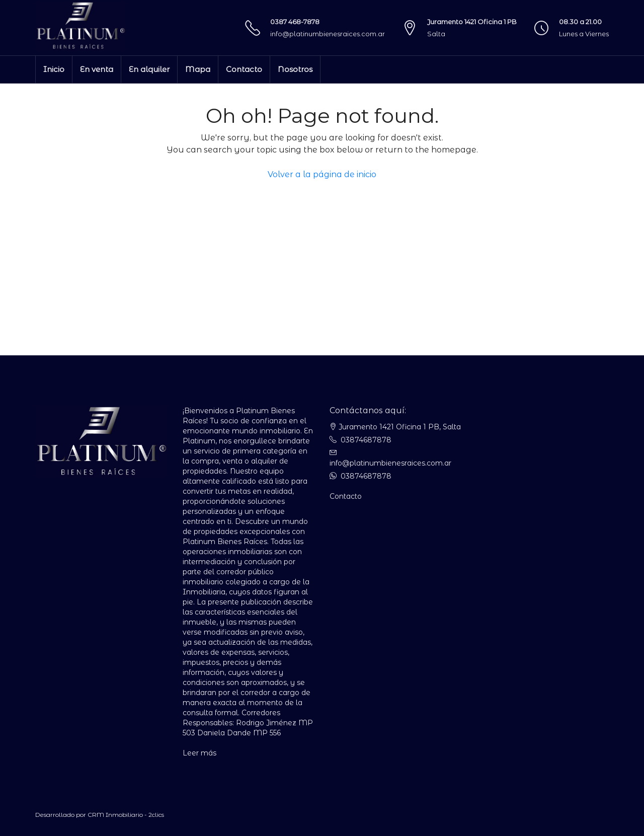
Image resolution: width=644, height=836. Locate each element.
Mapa (198, 69)
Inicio (54, 69)
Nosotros (295, 69)
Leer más (199, 753)
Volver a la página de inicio (322, 174)
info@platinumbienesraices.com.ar (328, 34)
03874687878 (366, 440)
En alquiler (149, 69)
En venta (97, 69)
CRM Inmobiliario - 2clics (126, 815)
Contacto (244, 69)
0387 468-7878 (295, 22)
